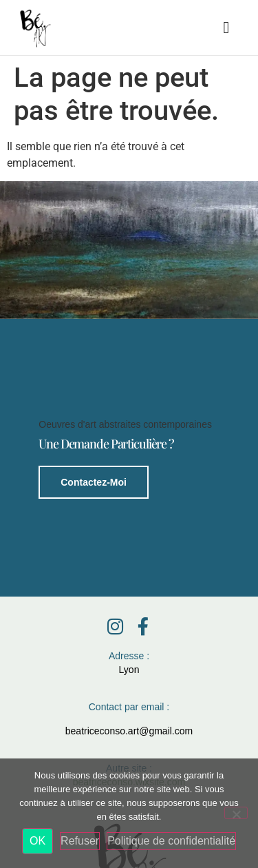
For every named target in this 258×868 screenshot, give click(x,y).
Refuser (80, 841)
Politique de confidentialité (171, 841)
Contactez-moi (94, 482)
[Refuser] (236, 813)
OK (37, 841)
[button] (227, 28)
